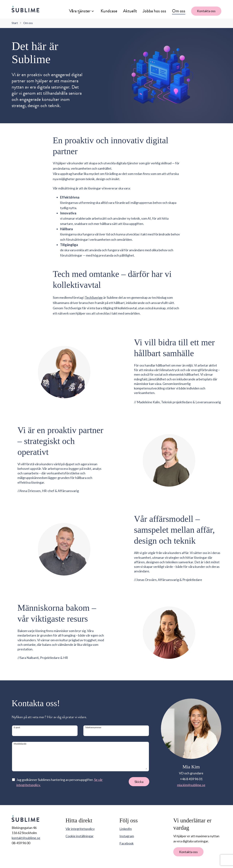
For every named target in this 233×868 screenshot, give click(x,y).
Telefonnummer (93, 727)
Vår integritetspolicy (80, 829)
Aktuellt (130, 11)
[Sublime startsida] (25, 9)
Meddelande (20, 744)
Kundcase (109, 11)
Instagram (127, 836)
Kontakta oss (206, 11)
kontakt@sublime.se (26, 838)
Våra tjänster (80, 11)
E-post (17, 727)
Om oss (179, 11)
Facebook (127, 843)
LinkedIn (126, 829)
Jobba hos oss (154, 11)
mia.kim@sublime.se (191, 785)
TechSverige (94, 297)
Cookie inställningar (80, 836)
